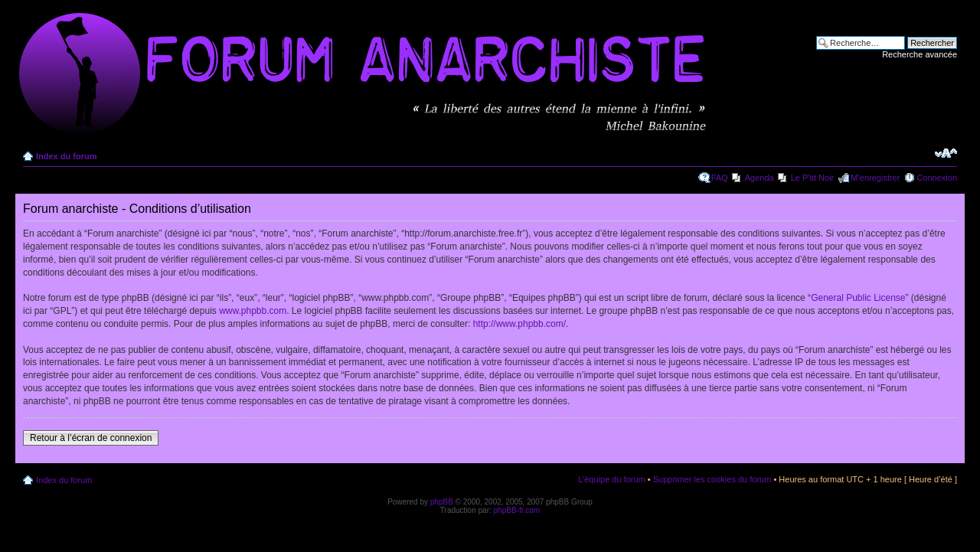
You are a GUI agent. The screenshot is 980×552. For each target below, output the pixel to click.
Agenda (759, 178)
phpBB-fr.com (517, 510)
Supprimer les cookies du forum (712, 479)
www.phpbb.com (253, 311)
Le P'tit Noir (813, 178)
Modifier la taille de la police (946, 153)
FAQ (720, 178)
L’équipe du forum (611, 479)
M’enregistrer (875, 178)
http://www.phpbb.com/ (519, 324)
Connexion (937, 178)
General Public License (858, 298)
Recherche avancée (920, 54)
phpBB (442, 502)
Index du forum (66, 156)
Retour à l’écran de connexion (91, 438)
